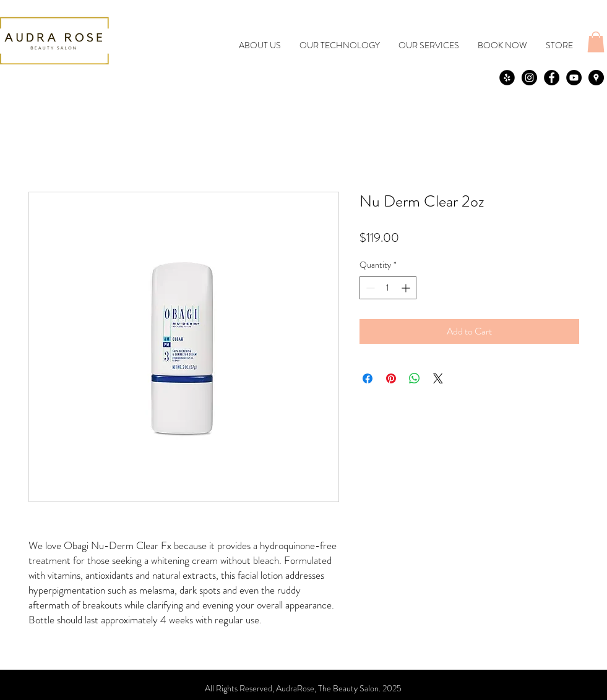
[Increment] (407, 288)
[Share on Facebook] (368, 378)
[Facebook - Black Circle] (552, 78)
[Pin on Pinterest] (391, 378)
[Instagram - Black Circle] (529, 78)
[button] (596, 42)
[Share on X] (438, 378)
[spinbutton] (388, 288)
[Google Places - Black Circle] (596, 78)
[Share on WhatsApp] (415, 378)
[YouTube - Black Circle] (574, 78)
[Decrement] (369, 288)
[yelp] (507, 78)
